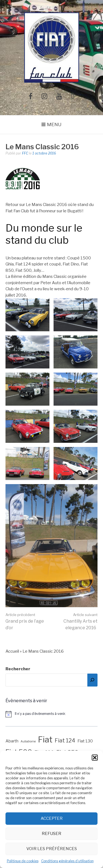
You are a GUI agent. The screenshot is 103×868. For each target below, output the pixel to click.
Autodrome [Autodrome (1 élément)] (28, 741)
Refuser (51, 834)
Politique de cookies (23, 861)
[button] (95, 758)
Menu (54, 124)
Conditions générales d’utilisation (67, 861)
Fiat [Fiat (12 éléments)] (45, 740)
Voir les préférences (52, 849)
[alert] (51, 714)
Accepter (52, 818)
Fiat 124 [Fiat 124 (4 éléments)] (65, 740)
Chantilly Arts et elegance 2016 (80, 621)
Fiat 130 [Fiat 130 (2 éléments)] (85, 741)
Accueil (12, 651)
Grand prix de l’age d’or (25, 621)
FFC (25, 153)
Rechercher (18, 669)
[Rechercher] (92, 680)
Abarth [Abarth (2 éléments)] (12, 741)
